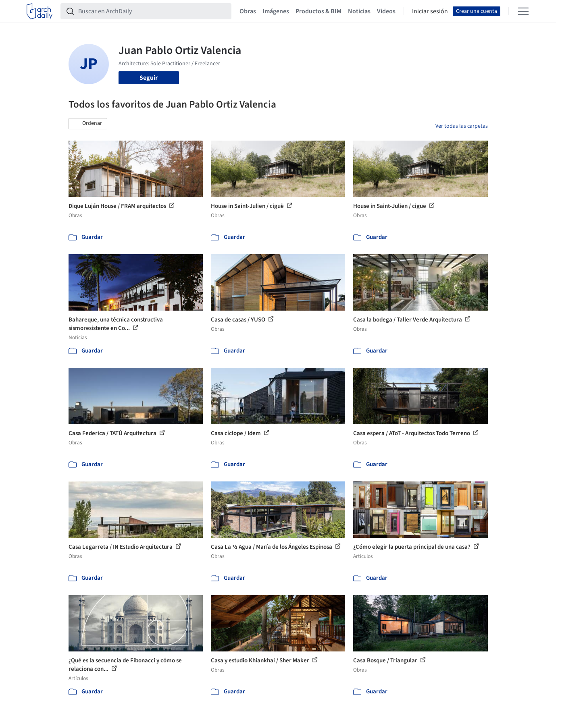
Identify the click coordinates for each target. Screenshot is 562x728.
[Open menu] (523, 11)
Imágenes (276, 11)
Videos (386, 11)
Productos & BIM (318, 11)
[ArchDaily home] (40, 11)
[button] (88, 124)
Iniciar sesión (430, 11)
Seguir (149, 78)
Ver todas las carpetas (462, 126)
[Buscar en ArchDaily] (152, 11)
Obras (248, 11)
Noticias (359, 11)
